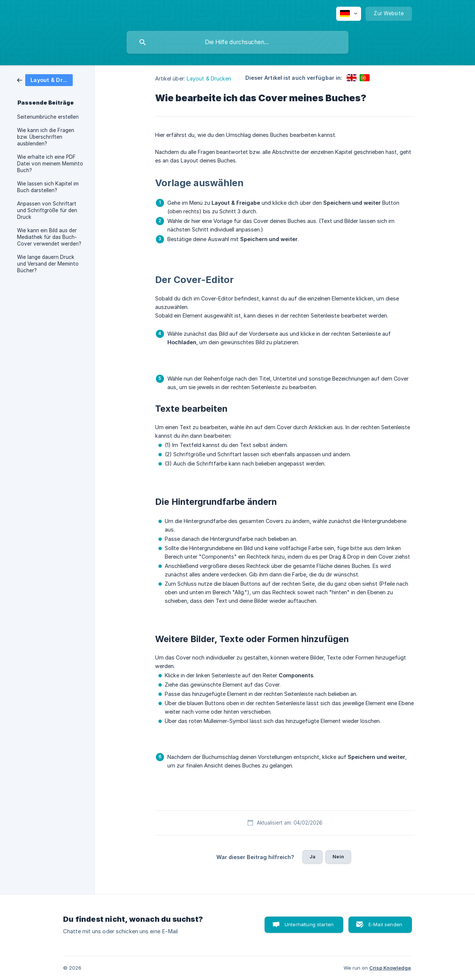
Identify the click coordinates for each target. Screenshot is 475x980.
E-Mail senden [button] (385, 924)
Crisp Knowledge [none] (390, 968)
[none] (349, 14)
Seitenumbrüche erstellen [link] (48, 117)
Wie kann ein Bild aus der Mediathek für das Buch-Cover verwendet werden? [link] (49, 237)
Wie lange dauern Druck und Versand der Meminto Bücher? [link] (48, 264)
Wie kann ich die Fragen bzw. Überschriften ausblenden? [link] (46, 137)
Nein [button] (338, 856)
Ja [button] (312, 856)
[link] (45, 80)
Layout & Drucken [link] (209, 78)
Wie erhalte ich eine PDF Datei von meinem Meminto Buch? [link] (50, 164)
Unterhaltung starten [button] (309, 924)
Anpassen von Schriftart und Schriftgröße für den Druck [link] (47, 210)
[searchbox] (237, 42)
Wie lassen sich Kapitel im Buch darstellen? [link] (48, 187)
